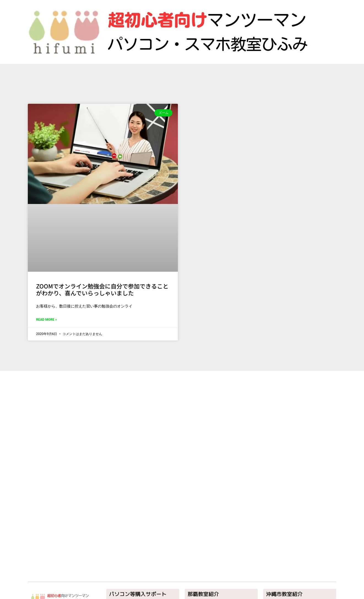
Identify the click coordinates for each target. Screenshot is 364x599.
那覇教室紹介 (203, 594)
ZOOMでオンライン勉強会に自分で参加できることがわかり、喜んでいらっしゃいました (102, 289)
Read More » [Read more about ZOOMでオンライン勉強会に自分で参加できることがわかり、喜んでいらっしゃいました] (46, 320)
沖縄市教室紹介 (284, 594)
